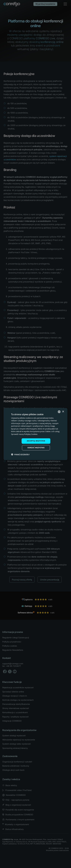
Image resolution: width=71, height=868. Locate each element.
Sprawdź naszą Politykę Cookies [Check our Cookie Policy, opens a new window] (24, 434)
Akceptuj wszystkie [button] (36, 441)
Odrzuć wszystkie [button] (36, 448)
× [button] (63, 412)
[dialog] (35, 434)
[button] (20, 454)
